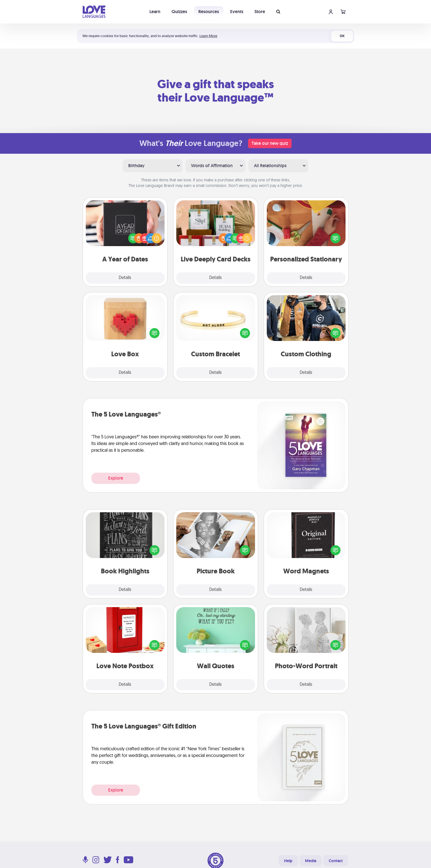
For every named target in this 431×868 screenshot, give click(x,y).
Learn (155, 12)
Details (125, 278)
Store (260, 12)
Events (237, 12)
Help (288, 861)
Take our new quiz (270, 143)
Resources (209, 12)
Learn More (208, 36)
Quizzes (179, 12)
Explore (116, 478)
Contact (336, 861)
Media (311, 861)
